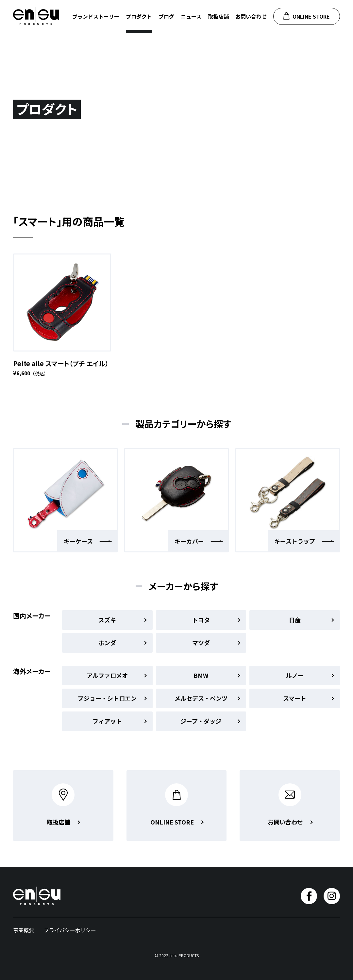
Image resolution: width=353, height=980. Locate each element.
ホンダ (122, 643)
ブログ (166, 16)
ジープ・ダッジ (210, 721)
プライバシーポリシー (70, 930)
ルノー (310, 675)
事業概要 (24, 930)
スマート (308, 698)
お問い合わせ (251, 16)
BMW (217, 675)
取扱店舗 (218, 16)
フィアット (119, 721)
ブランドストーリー (96, 16)
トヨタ (216, 620)
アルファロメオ (117, 675)
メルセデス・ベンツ (207, 698)
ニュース (191, 16)
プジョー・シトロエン (112, 698)
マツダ (216, 643)
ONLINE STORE (307, 16)
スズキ (122, 620)
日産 (311, 620)
